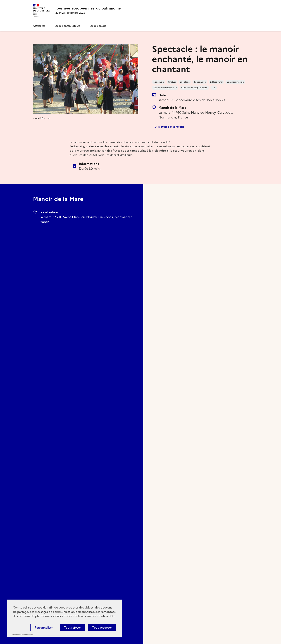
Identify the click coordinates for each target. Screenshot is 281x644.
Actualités (39, 26)
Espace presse (98, 26)
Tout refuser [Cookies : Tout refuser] (72, 628)
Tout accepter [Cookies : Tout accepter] (102, 628)
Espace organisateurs (67, 26)
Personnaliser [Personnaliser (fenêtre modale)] (44, 628)
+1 (214, 88)
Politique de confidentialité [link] (23, 635)
